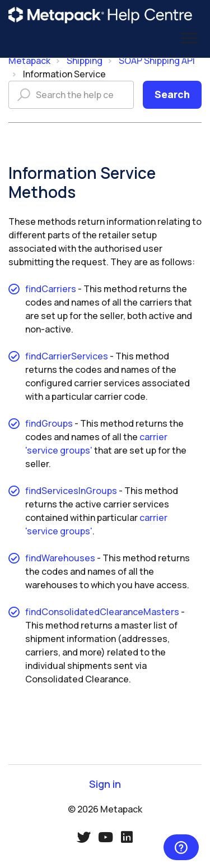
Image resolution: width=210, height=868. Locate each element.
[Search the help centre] (71, 95)
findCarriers (51, 289)
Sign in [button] (105, 784)
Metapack (29, 61)
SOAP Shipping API (157, 61)
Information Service (64, 74)
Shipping (85, 61)
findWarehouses (60, 558)
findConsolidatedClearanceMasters (102, 612)
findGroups (49, 423)
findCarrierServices (67, 356)
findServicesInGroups (71, 491)
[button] (189, 38)
